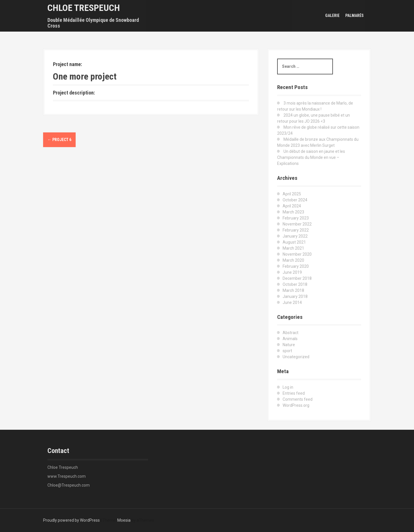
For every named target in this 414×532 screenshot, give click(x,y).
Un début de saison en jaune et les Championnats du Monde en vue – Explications (311, 157)
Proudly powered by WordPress (71, 520)
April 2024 (292, 206)
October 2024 (295, 200)
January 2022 (295, 236)
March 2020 (293, 260)
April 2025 (292, 194)
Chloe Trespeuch (84, 8)
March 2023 (293, 212)
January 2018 (295, 296)
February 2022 (296, 230)
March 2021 (293, 248)
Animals (290, 339)
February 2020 (296, 266)
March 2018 (293, 290)
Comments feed (298, 399)
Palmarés (354, 16)
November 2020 (297, 254)
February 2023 (296, 218)
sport (287, 351)
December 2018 (297, 278)
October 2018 (295, 284)
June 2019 (292, 272)
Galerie (332, 16)
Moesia (124, 520)
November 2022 (297, 224)
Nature (289, 345)
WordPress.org (296, 405)
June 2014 (292, 302)
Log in (288, 387)
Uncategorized (296, 357)
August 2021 (294, 242)
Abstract (291, 333)
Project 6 (59, 140)
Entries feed (294, 393)
